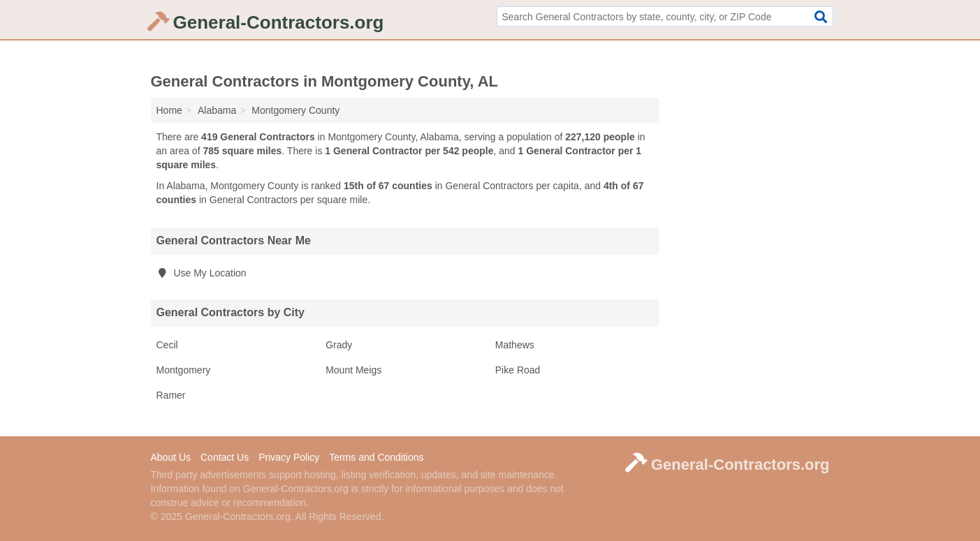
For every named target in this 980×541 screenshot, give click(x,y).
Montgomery (184, 370)
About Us (171, 457)
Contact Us (225, 457)
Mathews (515, 345)
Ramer (171, 395)
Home (169, 110)
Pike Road (518, 370)
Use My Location (202, 273)
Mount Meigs (353, 370)
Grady (339, 345)
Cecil (167, 345)
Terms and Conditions (376, 457)
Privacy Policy (289, 457)
